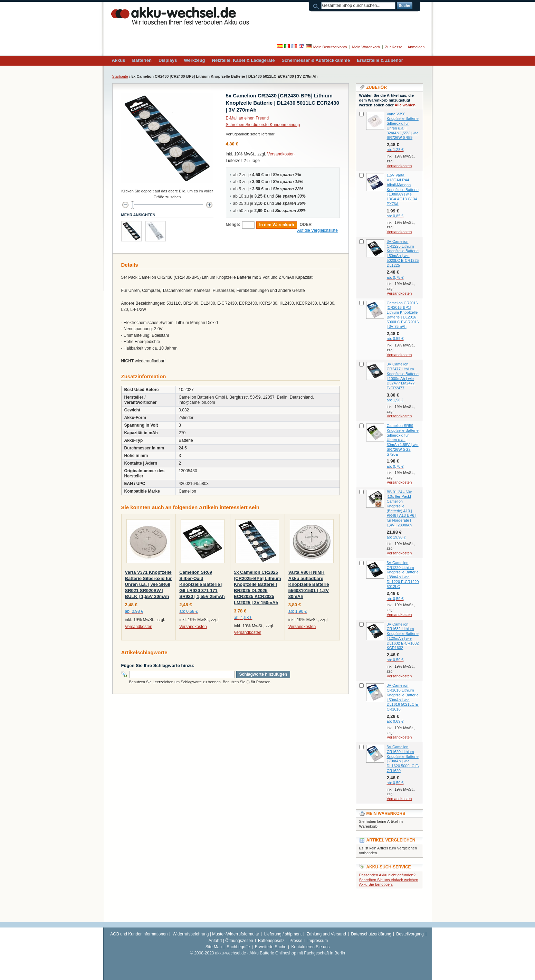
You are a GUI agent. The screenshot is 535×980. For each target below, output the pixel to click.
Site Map (214, 947)
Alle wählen (405, 105)
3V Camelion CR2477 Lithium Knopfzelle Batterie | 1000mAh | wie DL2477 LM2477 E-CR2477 (403, 376)
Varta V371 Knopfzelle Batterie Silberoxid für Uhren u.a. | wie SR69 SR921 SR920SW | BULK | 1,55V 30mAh (149, 584)
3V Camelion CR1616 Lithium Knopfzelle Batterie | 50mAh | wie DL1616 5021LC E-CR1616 (403, 697)
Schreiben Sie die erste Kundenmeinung (263, 125)
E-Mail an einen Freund (247, 118)
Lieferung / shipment (283, 934)
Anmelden (416, 47)
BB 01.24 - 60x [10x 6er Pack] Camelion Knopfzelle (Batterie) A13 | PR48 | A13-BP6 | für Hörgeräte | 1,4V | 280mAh (402, 508)
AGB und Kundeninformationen (139, 934)
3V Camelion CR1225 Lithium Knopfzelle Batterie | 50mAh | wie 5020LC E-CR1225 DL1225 (403, 253)
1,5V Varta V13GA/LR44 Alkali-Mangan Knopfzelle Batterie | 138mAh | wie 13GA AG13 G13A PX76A (403, 189)
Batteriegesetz (271, 941)
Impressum (318, 941)
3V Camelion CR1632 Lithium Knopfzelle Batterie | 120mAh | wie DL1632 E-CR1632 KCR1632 (403, 636)
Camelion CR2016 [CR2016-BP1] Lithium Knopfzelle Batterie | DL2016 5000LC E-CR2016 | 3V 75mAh (403, 315)
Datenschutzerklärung (371, 934)
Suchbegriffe (238, 947)
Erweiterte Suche (271, 947)
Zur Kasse (394, 47)
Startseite (120, 76)
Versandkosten (281, 154)
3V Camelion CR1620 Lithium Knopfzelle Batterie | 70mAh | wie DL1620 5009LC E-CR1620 (403, 759)
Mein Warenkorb (366, 47)
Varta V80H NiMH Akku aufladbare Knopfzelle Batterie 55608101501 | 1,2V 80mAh (309, 584)
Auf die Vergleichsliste (317, 230)
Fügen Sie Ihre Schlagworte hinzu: (158, 665)
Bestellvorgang (410, 934)
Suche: (317, 6)
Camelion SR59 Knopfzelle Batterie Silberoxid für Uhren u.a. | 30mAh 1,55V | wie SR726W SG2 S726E (403, 440)
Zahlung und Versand (326, 934)
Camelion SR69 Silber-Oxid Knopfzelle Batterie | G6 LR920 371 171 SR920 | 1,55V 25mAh (202, 584)
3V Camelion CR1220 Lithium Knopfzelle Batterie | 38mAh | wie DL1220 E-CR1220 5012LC (403, 575)
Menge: (233, 225)
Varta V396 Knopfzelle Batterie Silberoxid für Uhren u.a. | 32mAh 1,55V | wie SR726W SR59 (403, 126)
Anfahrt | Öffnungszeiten (231, 941)
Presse (296, 941)
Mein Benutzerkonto (330, 47)
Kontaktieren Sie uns (311, 947)
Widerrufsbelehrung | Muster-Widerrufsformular (216, 934)
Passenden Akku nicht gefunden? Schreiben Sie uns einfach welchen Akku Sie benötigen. (389, 880)
